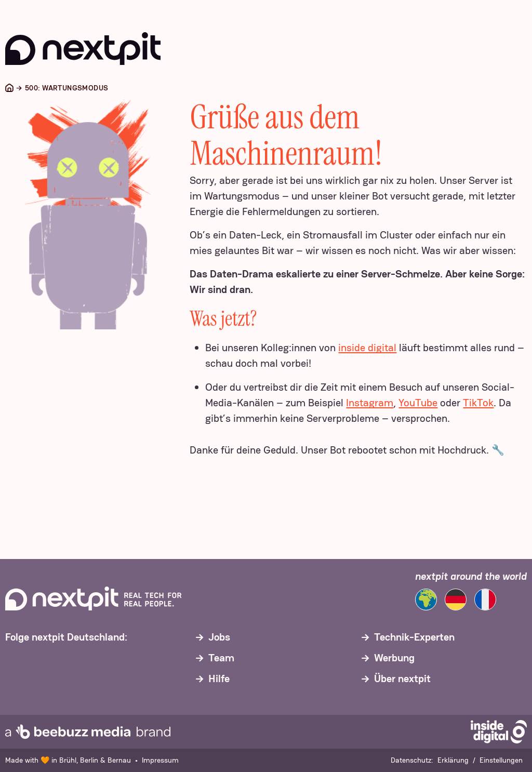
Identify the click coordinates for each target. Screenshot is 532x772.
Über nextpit (402, 678)
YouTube (418, 403)
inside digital (367, 348)
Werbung (394, 658)
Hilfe (219, 678)
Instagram (370, 403)
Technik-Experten (414, 637)
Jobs (219, 637)
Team (221, 658)
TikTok (478, 403)
